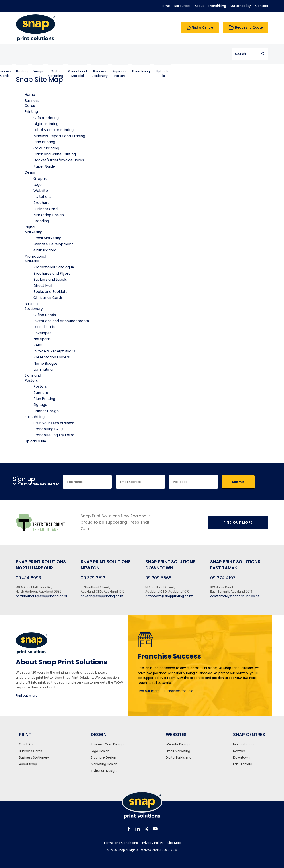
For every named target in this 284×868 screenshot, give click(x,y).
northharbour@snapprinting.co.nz (42, 596)
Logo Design (100, 751)
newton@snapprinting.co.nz (102, 596)
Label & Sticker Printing (53, 130)
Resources (182, 6)
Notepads (42, 339)
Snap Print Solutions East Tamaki (235, 565)
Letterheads (44, 327)
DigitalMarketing (98, 54)
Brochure (42, 203)
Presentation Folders (52, 357)
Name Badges (46, 363)
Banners (41, 393)
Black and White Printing (55, 154)
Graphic (41, 179)
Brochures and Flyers (52, 273)
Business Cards (31, 751)
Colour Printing (46, 148)
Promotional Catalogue (54, 267)
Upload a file (206, 54)
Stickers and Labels (50, 279)
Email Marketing (47, 238)
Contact (262, 6)
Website (41, 191)
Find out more (27, 696)
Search (263, 54)
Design (81, 52)
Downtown (241, 758)
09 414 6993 (28, 578)
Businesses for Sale (179, 691)
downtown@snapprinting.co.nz (169, 596)
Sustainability (241, 6)
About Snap (28, 764)
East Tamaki (243, 764)
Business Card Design (107, 744)
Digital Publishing (179, 758)
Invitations (42, 197)
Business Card (46, 209)
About (199, 6)
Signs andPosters (163, 54)
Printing (65, 52)
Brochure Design (103, 758)
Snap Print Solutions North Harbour (41, 565)
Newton (239, 751)
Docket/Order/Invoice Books (59, 160)
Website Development (53, 244)
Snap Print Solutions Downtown (170, 565)
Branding (41, 221)
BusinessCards (48, 54)
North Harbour (244, 744)
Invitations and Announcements (61, 321)
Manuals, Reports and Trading (59, 136)
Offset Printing (46, 118)
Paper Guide (44, 166)
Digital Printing (46, 124)
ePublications (45, 250)
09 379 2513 (93, 578)
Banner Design (46, 411)
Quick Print (27, 744)
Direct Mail (43, 286)
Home (165, 6)
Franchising (217, 6)
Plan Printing (44, 142)
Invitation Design (104, 771)
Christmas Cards (48, 298)
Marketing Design (49, 215)
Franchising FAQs (48, 429)
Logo (38, 185)
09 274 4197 (223, 578)
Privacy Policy (153, 843)
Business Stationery (34, 758)
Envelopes (42, 333)
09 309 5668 (158, 578)
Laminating (43, 369)
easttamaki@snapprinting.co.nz (235, 596)
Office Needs (45, 315)
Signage (40, 405)
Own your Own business (54, 423)
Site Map (174, 843)
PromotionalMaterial (120, 54)
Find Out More (238, 522)
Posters (40, 386)
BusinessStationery (143, 54)
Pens (38, 345)
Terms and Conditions (121, 843)
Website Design (178, 744)
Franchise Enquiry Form (54, 435)
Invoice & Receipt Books (54, 351)
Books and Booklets (50, 292)
